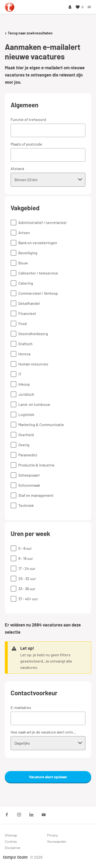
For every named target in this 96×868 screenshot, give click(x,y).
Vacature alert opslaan (48, 777)
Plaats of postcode (26, 144)
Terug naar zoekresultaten (29, 33)
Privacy (52, 835)
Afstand (17, 169)
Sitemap (11, 835)
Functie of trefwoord (28, 119)
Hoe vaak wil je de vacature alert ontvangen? (44, 732)
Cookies (11, 841)
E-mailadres (21, 707)
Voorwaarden (57, 841)
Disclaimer (13, 848)
